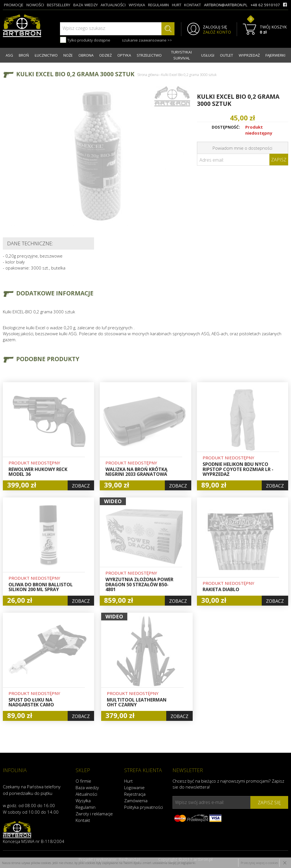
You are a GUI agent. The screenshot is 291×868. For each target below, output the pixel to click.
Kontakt (83, 820)
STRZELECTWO (149, 55)
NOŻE (68, 55)
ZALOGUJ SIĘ (215, 27)
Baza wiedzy (87, 787)
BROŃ (24, 55)
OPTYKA (124, 55)
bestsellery (59, 5)
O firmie (83, 781)
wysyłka (137, 5)
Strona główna (148, 75)
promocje (14, 5)
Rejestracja (135, 794)
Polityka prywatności (144, 807)
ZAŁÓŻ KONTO (217, 32)
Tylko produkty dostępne (85, 40)
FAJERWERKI (275, 55)
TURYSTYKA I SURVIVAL (181, 55)
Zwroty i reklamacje (94, 814)
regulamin (158, 5)
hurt (177, 5)
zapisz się (269, 803)
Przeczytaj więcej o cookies (259, 863)
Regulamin (86, 807)
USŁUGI (208, 55)
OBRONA (86, 55)
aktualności (113, 5)
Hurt (128, 781)
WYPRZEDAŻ (249, 55)
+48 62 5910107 (265, 5)
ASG (9, 55)
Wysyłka (83, 801)
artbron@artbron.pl (226, 5)
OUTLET (226, 55)
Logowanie (134, 787)
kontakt (193, 5)
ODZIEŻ (105, 55)
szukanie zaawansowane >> (147, 40)
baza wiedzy (86, 5)
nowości (35, 5)
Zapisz (279, 160)
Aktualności (86, 794)
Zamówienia (136, 801)
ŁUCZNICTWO (46, 55)
